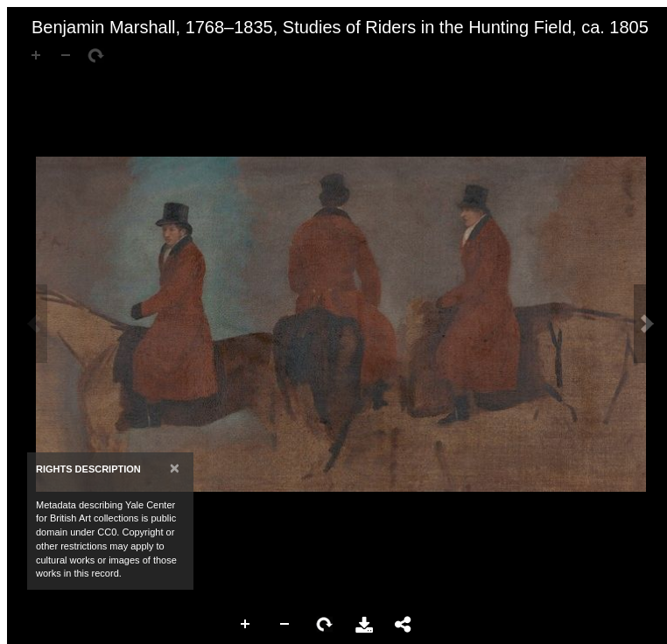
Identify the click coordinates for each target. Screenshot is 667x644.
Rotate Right (325, 625)
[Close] (175, 468)
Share (404, 625)
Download (364, 625)
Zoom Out (285, 625)
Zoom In (246, 625)
